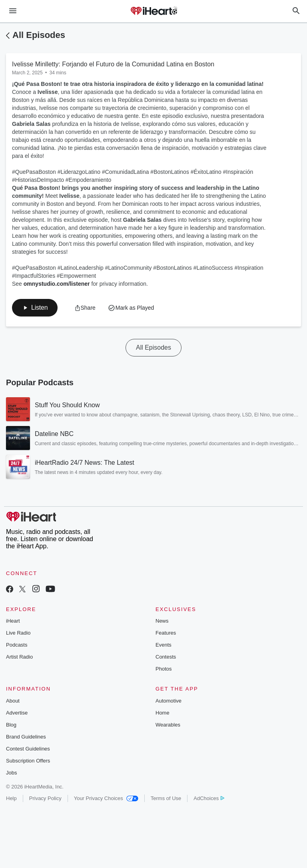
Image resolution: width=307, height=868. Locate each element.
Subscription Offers (28, 761)
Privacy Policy (45, 798)
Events (163, 645)
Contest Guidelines (28, 749)
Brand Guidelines (26, 737)
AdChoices (209, 798)
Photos (163, 669)
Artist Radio (19, 657)
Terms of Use (166, 798)
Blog (11, 725)
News (162, 621)
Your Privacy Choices (106, 798)
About (13, 701)
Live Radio (18, 633)
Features (166, 633)
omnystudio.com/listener (57, 284)
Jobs (11, 773)
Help (11, 798)
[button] (35, 308)
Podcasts (17, 645)
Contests (166, 657)
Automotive (168, 701)
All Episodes (39, 35)
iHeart (13, 621)
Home (162, 713)
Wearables (168, 725)
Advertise (17, 713)
